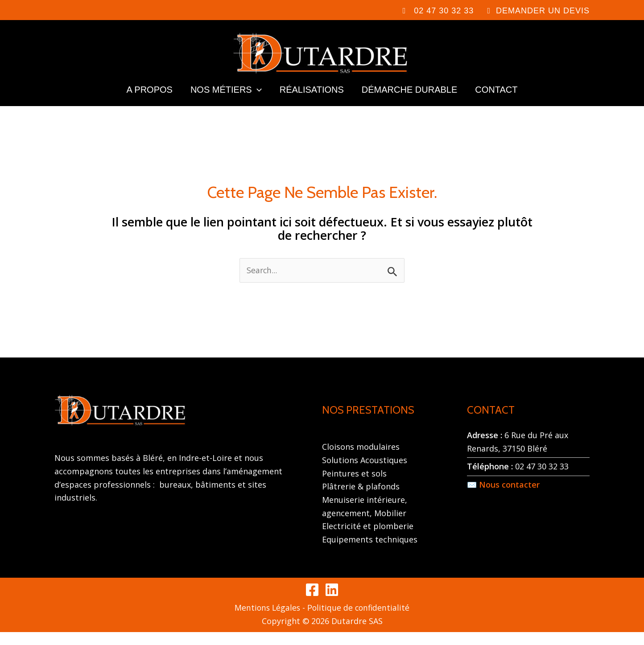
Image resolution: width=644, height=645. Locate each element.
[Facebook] (312, 603)
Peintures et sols (354, 486)
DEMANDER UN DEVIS (543, 11)
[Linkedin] (332, 603)
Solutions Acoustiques (365, 473)
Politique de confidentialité (359, 620)
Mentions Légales (266, 620)
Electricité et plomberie (368, 539)
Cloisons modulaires (361, 460)
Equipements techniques (370, 552)
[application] (257, 99)
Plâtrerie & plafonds (361, 499)
